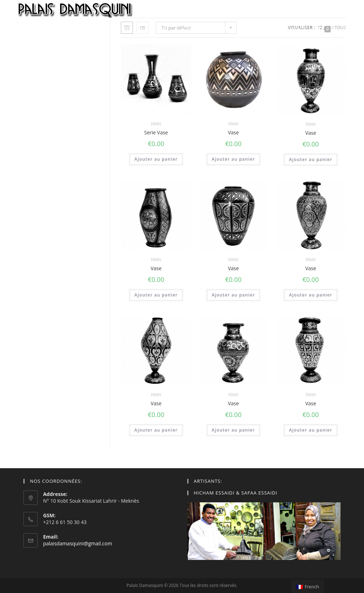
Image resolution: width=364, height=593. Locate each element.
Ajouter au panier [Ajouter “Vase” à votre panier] (234, 159)
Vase (233, 132)
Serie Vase (156, 132)
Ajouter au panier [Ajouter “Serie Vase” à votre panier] (156, 159)
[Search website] (344, 29)
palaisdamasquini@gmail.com (77, 543)
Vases (156, 124)
